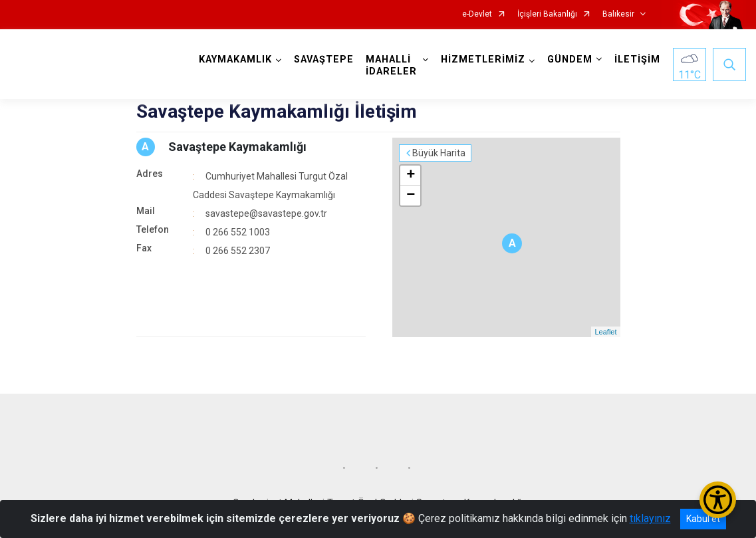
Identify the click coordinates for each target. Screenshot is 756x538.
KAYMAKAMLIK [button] (235, 60)
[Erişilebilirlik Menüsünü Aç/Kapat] (718, 500)
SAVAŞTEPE (324, 60)
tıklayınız (650, 518)
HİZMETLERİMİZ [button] (483, 60)
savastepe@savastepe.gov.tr (266, 213)
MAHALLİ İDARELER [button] (391, 66)
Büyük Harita (439, 153)
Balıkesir (618, 14)
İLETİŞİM (637, 60)
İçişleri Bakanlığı (547, 14)
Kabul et (703, 519)
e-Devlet (477, 14)
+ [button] (411, 176)
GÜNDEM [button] (570, 60)
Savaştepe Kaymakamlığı (237, 147)
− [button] (411, 196)
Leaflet (605, 332)
